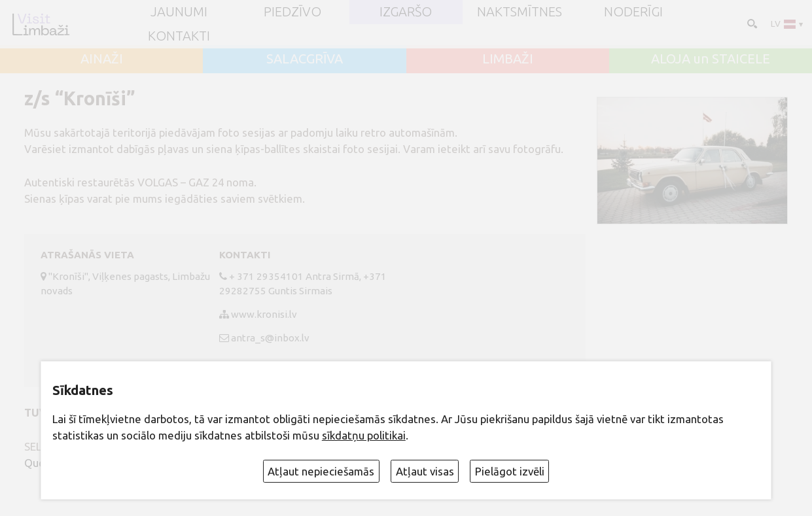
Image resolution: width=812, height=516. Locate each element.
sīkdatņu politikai (364, 435)
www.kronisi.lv (264, 314)
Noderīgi (633, 12)
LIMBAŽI (508, 59)
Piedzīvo (292, 12)
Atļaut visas (425, 471)
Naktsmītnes (520, 12)
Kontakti (179, 36)
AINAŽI (102, 59)
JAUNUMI (179, 12)
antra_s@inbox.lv (270, 338)
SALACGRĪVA (305, 59)
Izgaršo (406, 12)
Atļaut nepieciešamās (321, 471)
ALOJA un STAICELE (711, 59)
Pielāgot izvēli (510, 471)
